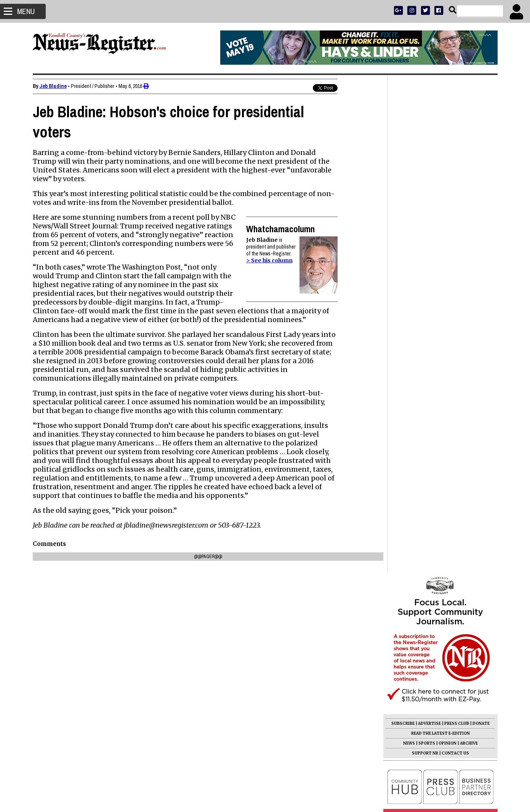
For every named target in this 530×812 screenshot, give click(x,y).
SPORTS (427, 246)
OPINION (448, 246)
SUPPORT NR (425, 256)
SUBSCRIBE (403, 226)
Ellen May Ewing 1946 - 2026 (428, 565)
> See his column (269, 260)
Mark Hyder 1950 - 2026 (422, 425)
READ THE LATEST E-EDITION (440, 236)
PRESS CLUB (457, 226)
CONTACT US (455, 256)
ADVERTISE (429, 226)
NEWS (409, 246)
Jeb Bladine (53, 86)
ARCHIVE (469, 246)
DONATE (481, 226)
